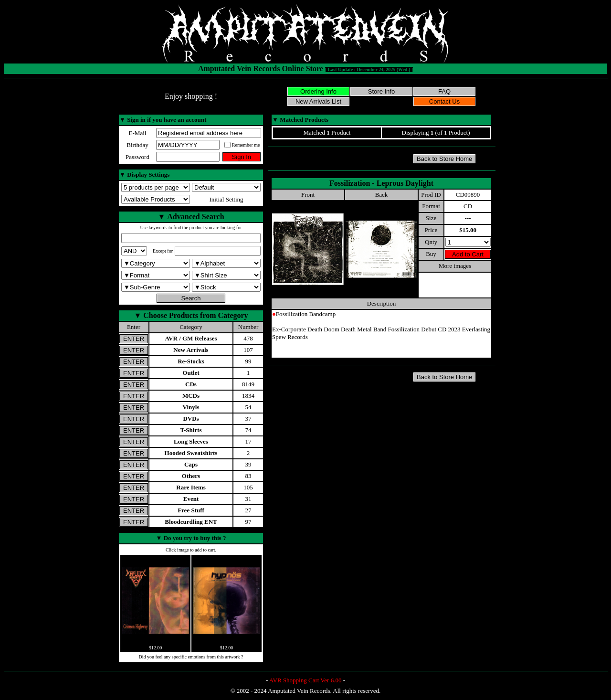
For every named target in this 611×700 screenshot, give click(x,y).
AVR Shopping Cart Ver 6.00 (305, 680)
